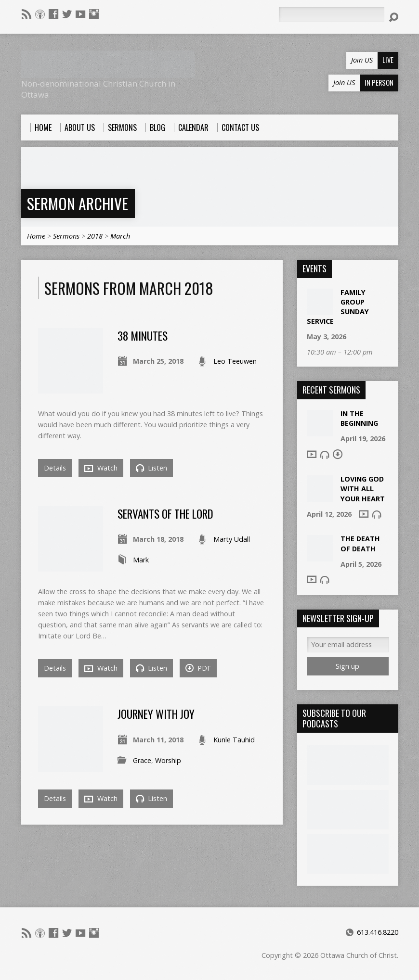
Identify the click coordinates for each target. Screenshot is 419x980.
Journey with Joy (156, 714)
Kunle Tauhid (234, 740)
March (120, 236)
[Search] (331, 14)
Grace (142, 760)
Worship (168, 760)
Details (55, 468)
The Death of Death (360, 543)
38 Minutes (143, 336)
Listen (151, 468)
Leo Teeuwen (235, 361)
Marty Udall (232, 539)
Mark (141, 560)
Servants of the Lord (165, 514)
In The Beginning (359, 418)
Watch (101, 468)
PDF (198, 668)
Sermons (66, 236)
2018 (95, 236)
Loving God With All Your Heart (363, 489)
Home (36, 236)
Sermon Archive (78, 203)
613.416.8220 (378, 932)
